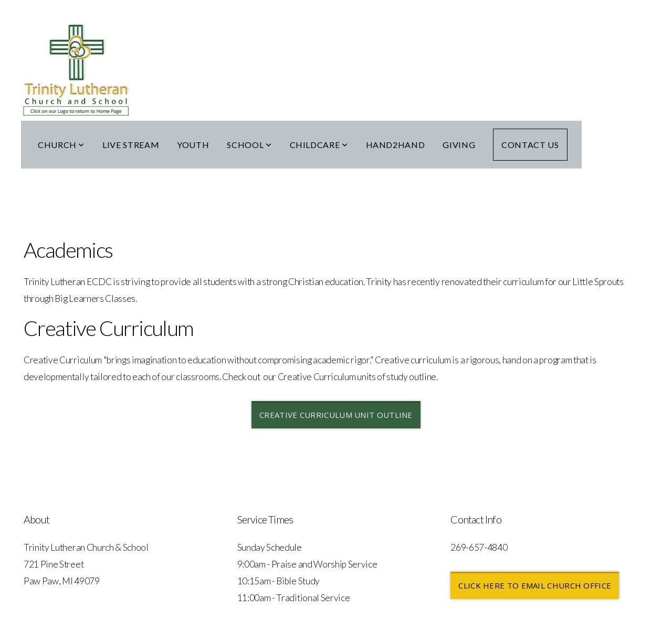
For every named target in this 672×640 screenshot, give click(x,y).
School (249, 145)
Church (61, 145)
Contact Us (530, 145)
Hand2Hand (396, 145)
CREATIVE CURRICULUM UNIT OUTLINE (336, 415)
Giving (459, 145)
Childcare (319, 145)
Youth (193, 145)
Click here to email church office (535, 585)
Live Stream (131, 145)
